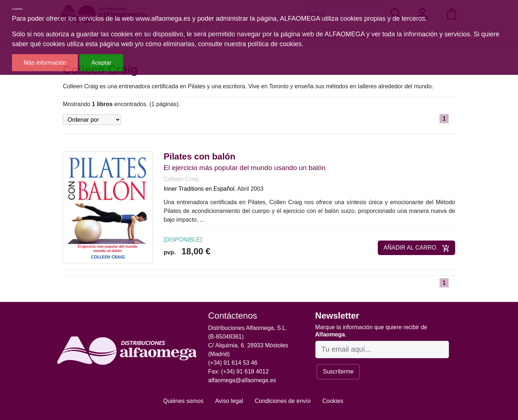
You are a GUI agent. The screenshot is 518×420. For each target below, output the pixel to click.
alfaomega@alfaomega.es (242, 380)
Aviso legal (229, 401)
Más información (45, 63)
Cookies (333, 401)
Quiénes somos (183, 401)
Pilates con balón (200, 156)
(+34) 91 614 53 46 (233, 363)
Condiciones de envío (283, 401)
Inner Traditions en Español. (200, 189)
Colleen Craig (181, 179)
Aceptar (101, 63)
